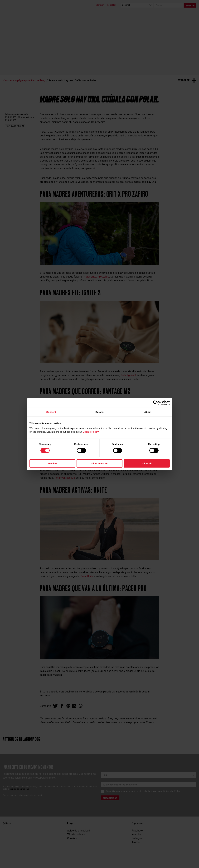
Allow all (147, 463)
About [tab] (148, 412)
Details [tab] (99, 412)
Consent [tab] (51, 412)
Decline (52, 463)
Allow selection (99, 463)
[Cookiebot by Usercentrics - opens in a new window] (156, 403)
